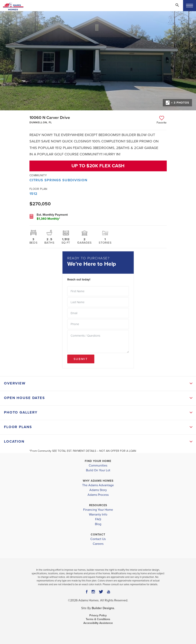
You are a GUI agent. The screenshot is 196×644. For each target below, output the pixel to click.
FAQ (98, 519)
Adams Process (98, 495)
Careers (98, 544)
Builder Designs (103, 608)
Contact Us (98, 539)
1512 (33, 194)
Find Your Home (98, 461)
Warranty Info (98, 515)
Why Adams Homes (98, 481)
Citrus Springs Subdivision (59, 180)
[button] (177, 8)
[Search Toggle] (177, 5)
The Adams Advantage (98, 485)
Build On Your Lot (98, 470)
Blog (98, 524)
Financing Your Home (98, 510)
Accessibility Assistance (98, 623)
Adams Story (98, 490)
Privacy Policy (98, 615)
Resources (98, 505)
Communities (98, 466)
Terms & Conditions (98, 619)
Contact (98, 535)
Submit (81, 359)
